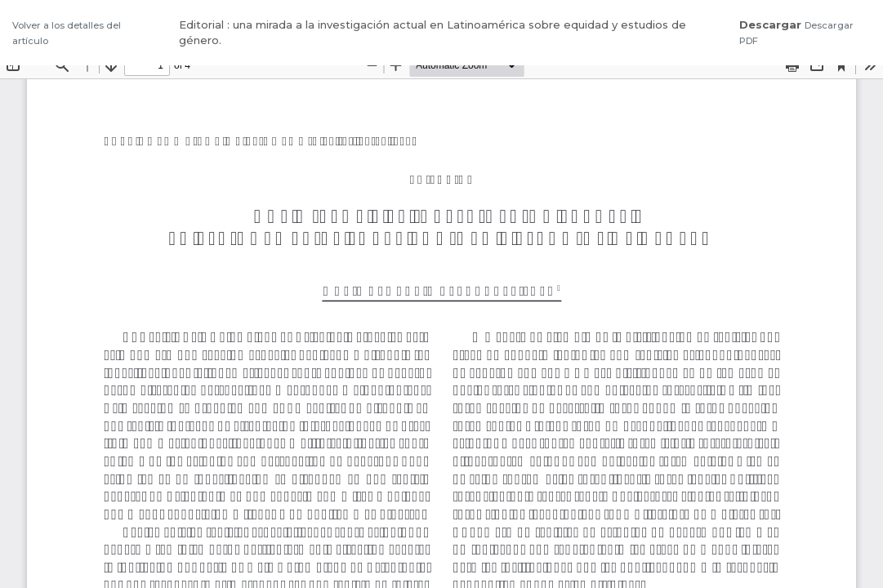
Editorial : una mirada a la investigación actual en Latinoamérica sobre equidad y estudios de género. (433, 33)
